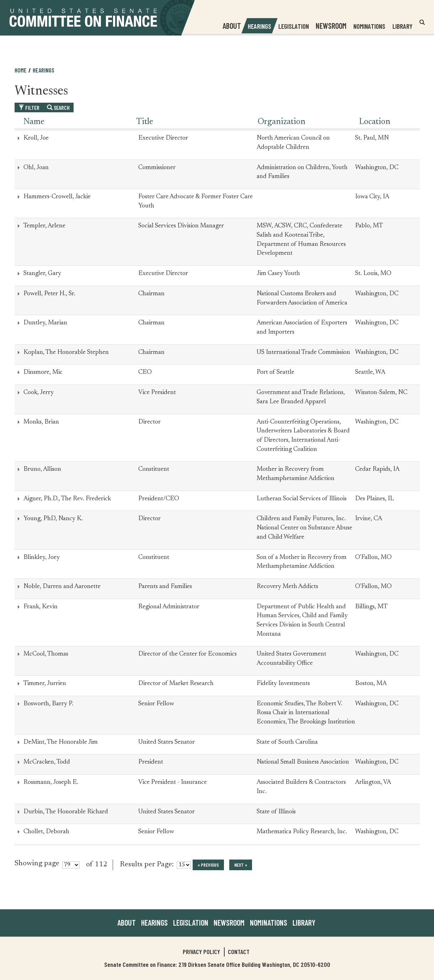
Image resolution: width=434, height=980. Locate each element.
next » (241, 865)
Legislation (293, 26)
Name (34, 122)
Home (21, 70)
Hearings (259, 26)
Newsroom (229, 922)
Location (375, 122)
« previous (208, 865)
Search (58, 107)
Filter (29, 107)
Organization (282, 122)
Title (145, 122)
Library (402, 26)
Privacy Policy (201, 952)
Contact (239, 952)
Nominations (369, 26)
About (127, 922)
